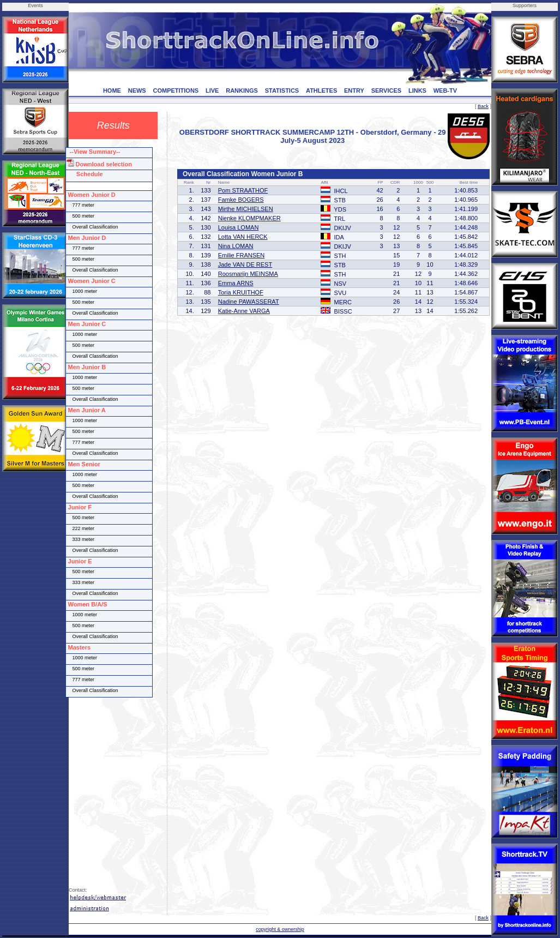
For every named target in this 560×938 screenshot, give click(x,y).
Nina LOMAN (236, 246)
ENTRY (354, 91)
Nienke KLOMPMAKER (249, 218)
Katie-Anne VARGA (244, 311)
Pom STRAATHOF (243, 190)
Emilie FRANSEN (242, 255)
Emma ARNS (236, 283)
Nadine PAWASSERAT (249, 302)
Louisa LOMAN (239, 227)
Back (483, 106)
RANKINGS (242, 91)
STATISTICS (282, 91)
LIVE (212, 91)
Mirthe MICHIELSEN (246, 209)
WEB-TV (445, 91)
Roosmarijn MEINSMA (248, 274)
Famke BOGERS (241, 200)
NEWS (137, 91)
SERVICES (386, 91)
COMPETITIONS (176, 91)
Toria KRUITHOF (241, 292)
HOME (112, 91)
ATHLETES (321, 91)
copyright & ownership (280, 929)
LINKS (417, 91)
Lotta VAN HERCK (243, 237)
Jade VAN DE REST (245, 264)
